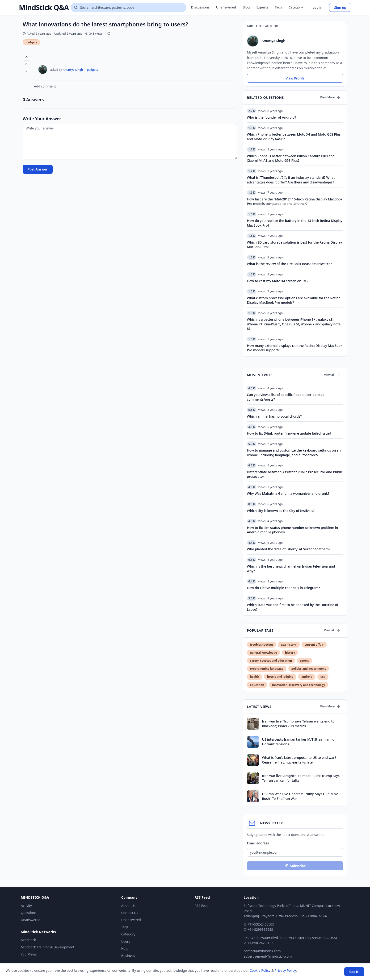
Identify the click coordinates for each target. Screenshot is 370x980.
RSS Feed (202, 906)
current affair (314, 645)
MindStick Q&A (44, 8)
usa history (289, 645)
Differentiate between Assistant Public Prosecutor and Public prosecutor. (295, 474)
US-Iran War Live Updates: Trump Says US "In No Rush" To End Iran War (300, 796)
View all (332, 375)
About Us (128, 906)
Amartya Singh (73, 70)
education (257, 685)
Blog (246, 7)
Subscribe (295, 866)
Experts (262, 7)
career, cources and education (271, 661)
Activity (26, 906)
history (290, 653)
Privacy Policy (285, 970)
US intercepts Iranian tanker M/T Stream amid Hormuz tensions (298, 742)
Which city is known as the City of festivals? (281, 511)
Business (128, 956)
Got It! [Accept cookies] (354, 972)
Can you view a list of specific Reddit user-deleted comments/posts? (286, 397)
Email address (258, 843)
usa (323, 677)
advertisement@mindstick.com (268, 956)
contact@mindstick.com (262, 951)
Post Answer (38, 169)
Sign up (340, 7)
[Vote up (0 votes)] (26, 57)
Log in (318, 7)
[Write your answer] (130, 142)
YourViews (29, 954)
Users (126, 941)
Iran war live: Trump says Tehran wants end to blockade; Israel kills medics (298, 723)
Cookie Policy (260, 970)
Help (125, 949)
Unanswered (226, 7)
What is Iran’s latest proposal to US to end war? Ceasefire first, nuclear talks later (299, 760)
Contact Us (130, 913)
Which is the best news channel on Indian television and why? (291, 569)
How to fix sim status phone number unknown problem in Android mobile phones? (292, 530)
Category (296, 7)
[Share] (108, 34)
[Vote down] (26, 71)
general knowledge (263, 653)
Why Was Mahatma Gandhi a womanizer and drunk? (288, 493)
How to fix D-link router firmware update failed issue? (289, 433)
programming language (267, 669)
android (307, 677)
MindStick (28, 940)
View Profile (295, 78)
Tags (278, 7)
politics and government (309, 669)
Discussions (200, 7)
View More (330, 97)
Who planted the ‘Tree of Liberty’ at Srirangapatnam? (288, 549)
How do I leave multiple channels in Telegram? (283, 588)
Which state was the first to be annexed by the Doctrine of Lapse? (292, 607)
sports (304, 661)
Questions (29, 913)
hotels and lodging (280, 677)
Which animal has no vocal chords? (274, 416)
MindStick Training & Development (48, 947)
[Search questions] (128, 8)
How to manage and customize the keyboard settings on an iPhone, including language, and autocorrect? (294, 453)
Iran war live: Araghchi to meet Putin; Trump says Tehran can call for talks (301, 778)
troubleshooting (261, 645)
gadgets (31, 42)
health (254, 677)
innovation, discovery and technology (299, 685)
